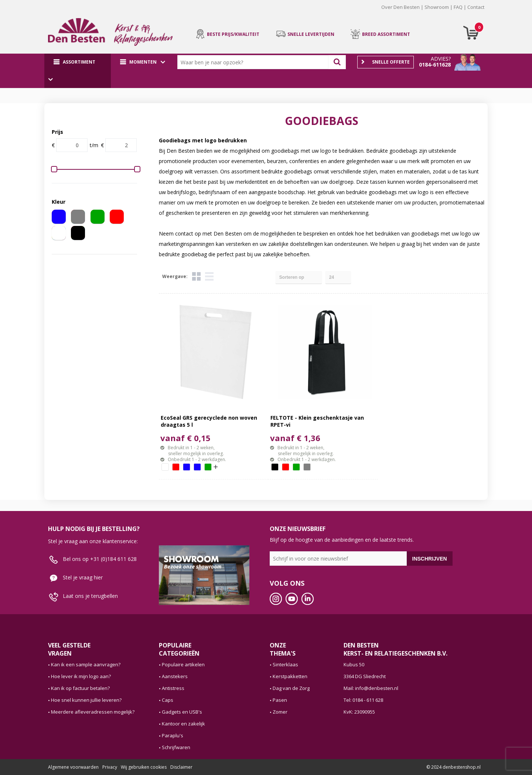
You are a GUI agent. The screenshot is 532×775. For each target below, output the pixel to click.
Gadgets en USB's (182, 712)
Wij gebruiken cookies (144, 767)
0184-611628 (435, 65)
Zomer (280, 712)
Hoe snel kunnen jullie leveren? (86, 700)
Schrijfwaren (176, 747)
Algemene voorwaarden (73, 767)
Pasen (280, 700)
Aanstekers (175, 676)
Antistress (173, 688)
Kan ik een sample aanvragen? (86, 664)
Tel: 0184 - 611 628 (363, 700)
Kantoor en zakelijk (183, 724)
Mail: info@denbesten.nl (371, 688)
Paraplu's (173, 735)
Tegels (196, 276)
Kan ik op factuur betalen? (80, 688)
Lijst (209, 276)
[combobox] (255, 62)
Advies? (441, 59)
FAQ (458, 7)
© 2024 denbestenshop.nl (453, 767)
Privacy (110, 767)
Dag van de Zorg (291, 688)
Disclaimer (181, 767)
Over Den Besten (400, 7)
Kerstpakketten (290, 676)
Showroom (437, 7)
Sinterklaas (285, 664)
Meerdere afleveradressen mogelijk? (93, 712)
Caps (168, 700)
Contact (476, 7)
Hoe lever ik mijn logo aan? (81, 676)
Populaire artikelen (183, 664)
